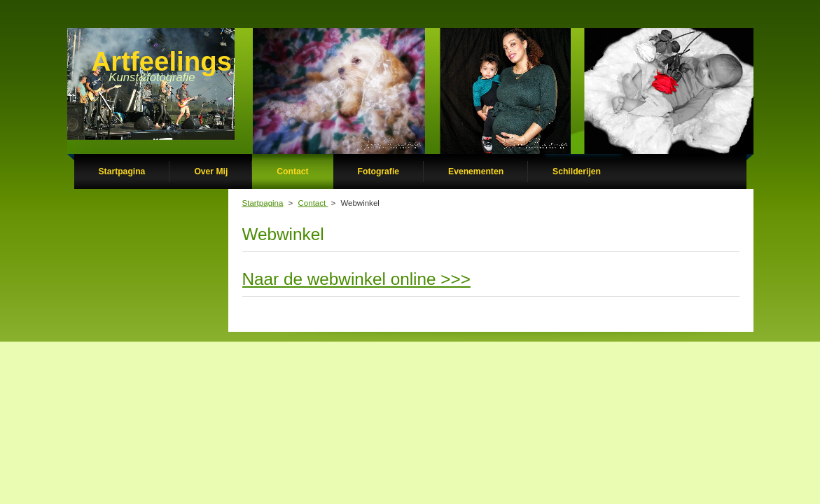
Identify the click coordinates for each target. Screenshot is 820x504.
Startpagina (263, 203)
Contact (313, 203)
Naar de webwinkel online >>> (356, 279)
